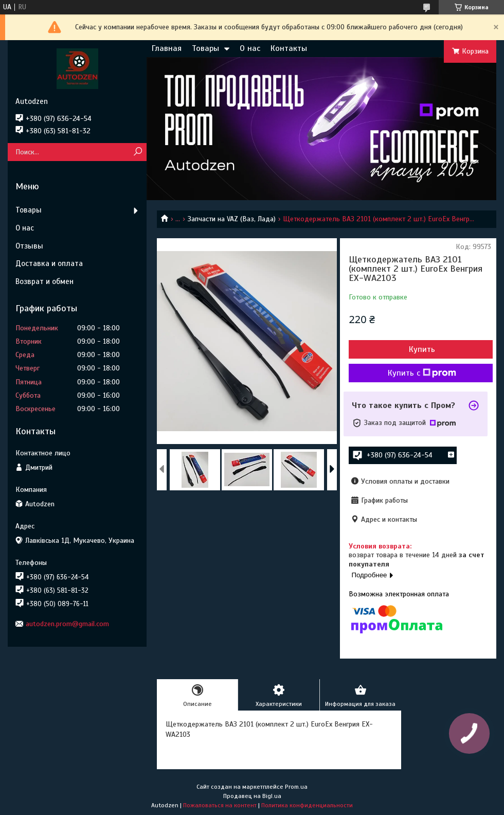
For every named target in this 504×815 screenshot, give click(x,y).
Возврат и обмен (44, 281)
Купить (422, 349)
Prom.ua (296, 787)
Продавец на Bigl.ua (252, 796)
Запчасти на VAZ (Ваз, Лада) (232, 219)
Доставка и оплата (49, 263)
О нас (250, 48)
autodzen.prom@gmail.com (67, 624)
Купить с (422, 373)
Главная (167, 48)
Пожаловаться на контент (220, 805)
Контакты (289, 48)
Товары (205, 48)
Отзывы (29, 246)
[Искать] (138, 152)
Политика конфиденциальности (307, 805)
